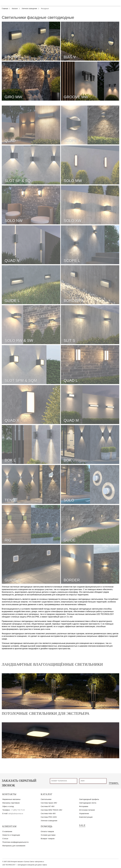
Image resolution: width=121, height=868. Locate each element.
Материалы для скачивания (14, 846)
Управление (84, 813)
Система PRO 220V (49, 817)
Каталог (47, 794)
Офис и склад (8, 806)
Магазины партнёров (11, 803)
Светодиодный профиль (89, 799)
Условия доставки (48, 835)
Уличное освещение (49, 821)
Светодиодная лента (88, 803)
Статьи (5, 839)
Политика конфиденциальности (15, 842)
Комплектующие (86, 817)
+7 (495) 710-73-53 (18, 810)
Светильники (46, 799)
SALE (82, 825)
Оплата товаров (47, 831)
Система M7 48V (48, 806)
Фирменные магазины (11, 799)
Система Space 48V (49, 803)
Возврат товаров (48, 839)
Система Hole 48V (48, 813)
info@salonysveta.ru (16, 814)
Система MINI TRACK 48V (52, 810)
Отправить (114, 783)
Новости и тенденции (11, 835)
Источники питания (87, 810)
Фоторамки (84, 806)
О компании (7, 831)
